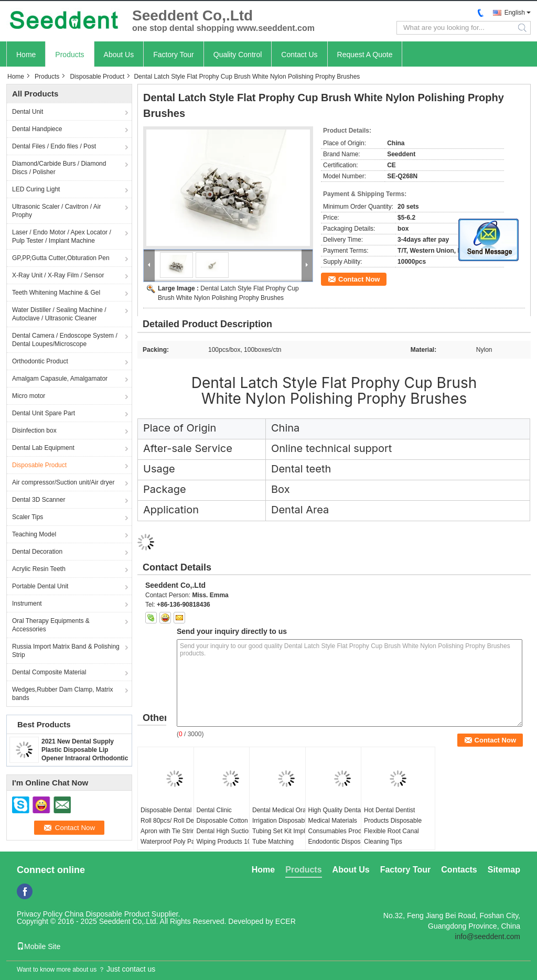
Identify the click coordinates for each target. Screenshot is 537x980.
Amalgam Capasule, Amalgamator (60, 379)
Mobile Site (39, 946)
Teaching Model (34, 534)
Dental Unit (28, 112)
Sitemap (504, 870)
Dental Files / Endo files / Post (54, 146)
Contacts (459, 870)
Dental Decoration (37, 552)
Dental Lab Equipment (43, 448)
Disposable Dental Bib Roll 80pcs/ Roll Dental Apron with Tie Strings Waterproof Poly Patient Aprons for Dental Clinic (174, 831)
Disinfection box (34, 430)
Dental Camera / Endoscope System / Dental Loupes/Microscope (65, 340)
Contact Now (359, 279)
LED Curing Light (36, 189)
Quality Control (238, 55)
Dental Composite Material (49, 672)
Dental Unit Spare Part (44, 413)
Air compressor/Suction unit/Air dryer (63, 482)
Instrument (27, 604)
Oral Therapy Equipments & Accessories (51, 625)
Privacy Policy (40, 914)
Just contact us (131, 969)
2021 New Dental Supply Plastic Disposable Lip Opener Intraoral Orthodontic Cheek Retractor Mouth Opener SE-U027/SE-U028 (85, 758)
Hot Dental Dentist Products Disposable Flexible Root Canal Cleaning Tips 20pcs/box (393, 831)
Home (26, 55)
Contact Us (299, 55)
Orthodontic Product (40, 361)
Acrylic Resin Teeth (39, 569)
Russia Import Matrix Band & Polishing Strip (66, 651)
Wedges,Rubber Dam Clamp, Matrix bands (63, 694)
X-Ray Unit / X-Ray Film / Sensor (58, 275)
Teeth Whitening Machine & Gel (56, 293)
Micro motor (29, 396)
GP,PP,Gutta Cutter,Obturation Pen (61, 258)
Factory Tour (174, 55)
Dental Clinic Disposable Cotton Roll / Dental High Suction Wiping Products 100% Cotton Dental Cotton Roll (230, 836)
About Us (119, 55)
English (515, 13)
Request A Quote (365, 55)
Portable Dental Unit (40, 586)
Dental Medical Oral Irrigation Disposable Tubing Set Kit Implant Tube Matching (283, 826)
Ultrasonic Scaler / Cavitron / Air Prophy (56, 211)
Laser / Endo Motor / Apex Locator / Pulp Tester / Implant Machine (62, 236)
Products (69, 55)
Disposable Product (97, 77)
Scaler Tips (28, 517)
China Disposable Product (107, 914)
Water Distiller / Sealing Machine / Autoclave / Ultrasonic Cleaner (59, 314)
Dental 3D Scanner (39, 500)
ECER (286, 921)
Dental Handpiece (37, 129)
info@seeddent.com (487, 936)
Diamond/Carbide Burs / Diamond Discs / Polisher (59, 168)
